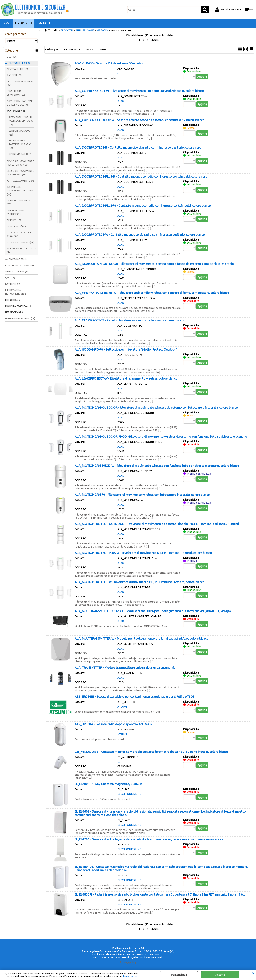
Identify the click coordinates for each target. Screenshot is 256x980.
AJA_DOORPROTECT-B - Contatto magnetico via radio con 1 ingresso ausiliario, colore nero (138, 147)
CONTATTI (43, 23)
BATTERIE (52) (13, 284)
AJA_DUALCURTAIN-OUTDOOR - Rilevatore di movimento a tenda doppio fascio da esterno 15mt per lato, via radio (154, 264)
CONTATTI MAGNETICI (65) (19, 202)
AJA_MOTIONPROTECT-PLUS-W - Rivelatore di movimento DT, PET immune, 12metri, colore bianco (143, 553)
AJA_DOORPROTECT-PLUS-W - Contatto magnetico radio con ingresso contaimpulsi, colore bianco (143, 206)
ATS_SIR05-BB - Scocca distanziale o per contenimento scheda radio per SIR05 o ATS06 (134, 697)
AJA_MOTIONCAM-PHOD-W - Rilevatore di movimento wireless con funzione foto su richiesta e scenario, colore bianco (157, 466)
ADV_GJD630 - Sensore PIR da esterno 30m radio (109, 63)
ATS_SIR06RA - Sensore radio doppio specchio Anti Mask (113, 724)
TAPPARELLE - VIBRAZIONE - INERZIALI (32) (20, 190)
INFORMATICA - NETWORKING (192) (16, 292)
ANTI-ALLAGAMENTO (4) (20, 181)
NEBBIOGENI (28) (14, 312)
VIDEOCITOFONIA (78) (17, 271)
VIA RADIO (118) (17, 111)
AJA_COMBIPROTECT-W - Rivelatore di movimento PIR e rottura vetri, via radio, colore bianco (139, 91)
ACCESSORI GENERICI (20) (21, 242)
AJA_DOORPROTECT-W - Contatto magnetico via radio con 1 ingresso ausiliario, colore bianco (140, 235)
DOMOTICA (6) (13, 300)
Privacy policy (130, 976)
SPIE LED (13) (14, 220)
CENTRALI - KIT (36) (17, 69)
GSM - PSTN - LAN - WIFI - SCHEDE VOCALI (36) (21, 103)
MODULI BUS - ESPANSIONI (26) (16, 93)
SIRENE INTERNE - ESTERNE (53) (16, 212)
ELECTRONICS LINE (129, 794)
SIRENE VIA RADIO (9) (20, 154)
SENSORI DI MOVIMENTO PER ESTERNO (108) (21, 163)
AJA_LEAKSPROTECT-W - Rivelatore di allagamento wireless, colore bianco (126, 378)
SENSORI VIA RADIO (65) (19, 133)
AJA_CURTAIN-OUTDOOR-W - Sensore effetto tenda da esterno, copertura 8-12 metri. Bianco (140, 120)
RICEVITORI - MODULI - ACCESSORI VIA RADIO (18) (21, 121)
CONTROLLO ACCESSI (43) (19, 265)
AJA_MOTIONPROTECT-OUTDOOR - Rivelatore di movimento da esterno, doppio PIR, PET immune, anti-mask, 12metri (157, 524)
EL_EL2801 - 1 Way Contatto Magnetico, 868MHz (108, 784)
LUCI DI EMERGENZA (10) (18, 306)
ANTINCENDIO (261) (16, 259)
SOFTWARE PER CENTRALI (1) (21, 250)
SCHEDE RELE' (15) (17, 226)
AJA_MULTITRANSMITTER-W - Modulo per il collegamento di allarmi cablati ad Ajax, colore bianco (142, 638)
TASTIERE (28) (15, 75)
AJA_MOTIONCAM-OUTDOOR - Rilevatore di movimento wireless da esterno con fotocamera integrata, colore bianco (156, 408)
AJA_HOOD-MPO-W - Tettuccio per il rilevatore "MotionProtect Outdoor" (126, 349)
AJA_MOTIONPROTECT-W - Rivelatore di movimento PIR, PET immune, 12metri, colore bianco (140, 582)
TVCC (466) (11, 57)
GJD (120, 73)
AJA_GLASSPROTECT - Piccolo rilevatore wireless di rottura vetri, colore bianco (129, 320)
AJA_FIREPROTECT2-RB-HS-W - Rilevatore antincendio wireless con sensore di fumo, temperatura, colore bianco (152, 293)
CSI (119, 762)
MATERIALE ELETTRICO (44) (20, 318)
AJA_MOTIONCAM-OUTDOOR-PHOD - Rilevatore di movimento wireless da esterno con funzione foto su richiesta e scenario (161, 436)
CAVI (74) (10, 278)
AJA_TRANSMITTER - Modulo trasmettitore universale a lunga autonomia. (125, 668)
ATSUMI (122, 707)
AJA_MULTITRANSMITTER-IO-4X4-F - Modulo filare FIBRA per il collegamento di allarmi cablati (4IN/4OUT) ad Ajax (153, 611)
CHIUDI (253, 973)
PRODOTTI (23, 23)
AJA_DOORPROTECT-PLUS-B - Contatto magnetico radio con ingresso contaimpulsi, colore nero (141, 176)
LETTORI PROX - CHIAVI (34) (20, 83)
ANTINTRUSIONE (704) (17, 63)
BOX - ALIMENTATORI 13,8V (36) (19, 234)
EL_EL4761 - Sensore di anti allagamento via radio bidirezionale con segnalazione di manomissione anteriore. (149, 839)
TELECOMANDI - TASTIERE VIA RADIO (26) (20, 144)
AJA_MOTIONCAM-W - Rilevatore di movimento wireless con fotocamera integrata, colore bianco (142, 495)
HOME (7, 23)
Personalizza (179, 975)
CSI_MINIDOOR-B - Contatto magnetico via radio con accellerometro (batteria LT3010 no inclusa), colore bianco (151, 752)
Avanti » (155, 40)
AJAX (121, 101)
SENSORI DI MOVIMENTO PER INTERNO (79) (21, 173)
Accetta (220, 975)
